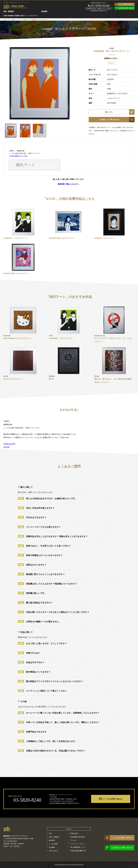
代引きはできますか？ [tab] (32, 517)
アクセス (74, 840)
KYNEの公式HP (9, 444)
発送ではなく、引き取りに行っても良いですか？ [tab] (44, 546)
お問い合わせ (53, 851)
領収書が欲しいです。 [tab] (32, 593)
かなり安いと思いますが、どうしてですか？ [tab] (42, 643)
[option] (40, 83)
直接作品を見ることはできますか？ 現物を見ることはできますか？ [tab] (53, 536)
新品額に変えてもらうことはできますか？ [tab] (41, 574)
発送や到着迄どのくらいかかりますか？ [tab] (40, 555)
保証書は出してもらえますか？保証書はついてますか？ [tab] (47, 584)
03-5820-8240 (100, 6)
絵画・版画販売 (9, 11)
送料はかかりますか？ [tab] (32, 565)
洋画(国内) (11, 16)
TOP (50, 833)
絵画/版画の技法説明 (78, 837)
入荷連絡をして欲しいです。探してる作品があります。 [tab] (47, 741)
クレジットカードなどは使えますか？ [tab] (39, 527)
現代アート (24, 16)
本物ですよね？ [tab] (29, 653)
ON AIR (6, 447)
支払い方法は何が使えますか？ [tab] (36, 508)
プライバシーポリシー (78, 844)
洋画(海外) (17, 16)
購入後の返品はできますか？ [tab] (35, 603)
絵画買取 (44, 11)
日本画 (5, 16)
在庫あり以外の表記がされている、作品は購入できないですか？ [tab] (52, 751)
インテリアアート (33, 16)
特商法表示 (74, 833)
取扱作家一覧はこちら (66, 184)
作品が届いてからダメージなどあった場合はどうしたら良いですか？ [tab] (54, 612)
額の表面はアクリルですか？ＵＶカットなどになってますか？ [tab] (51, 681)
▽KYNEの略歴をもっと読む (18, 156)
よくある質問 (53, 844)
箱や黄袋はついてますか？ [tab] (34, 672)
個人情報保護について (78, 847)
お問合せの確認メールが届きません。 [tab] (39, 621)
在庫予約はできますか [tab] (32, 732)
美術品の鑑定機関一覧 (78, 851)
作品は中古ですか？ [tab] (31, 662)
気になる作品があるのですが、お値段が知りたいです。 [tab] (47, 498)
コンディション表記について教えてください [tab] (42, 691)
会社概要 (52, 847)
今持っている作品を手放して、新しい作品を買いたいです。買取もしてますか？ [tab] (59, 722)
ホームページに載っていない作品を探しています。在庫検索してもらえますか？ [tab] (59, 713)
